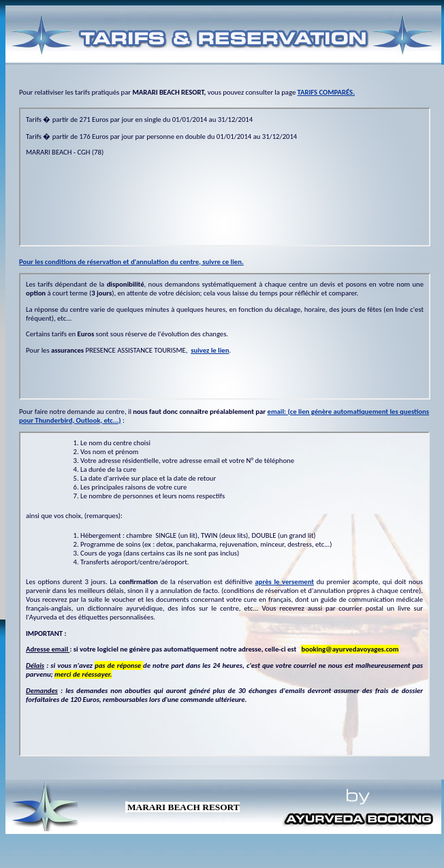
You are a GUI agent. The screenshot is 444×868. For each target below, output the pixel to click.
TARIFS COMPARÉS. (326, 92)
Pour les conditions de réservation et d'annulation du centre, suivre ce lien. (131, 262)
